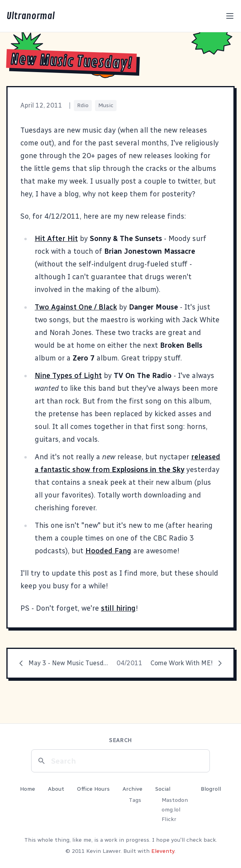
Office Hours (93, 789)
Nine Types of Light (68, 376)
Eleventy (163, 851)
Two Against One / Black (76, 307)
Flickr (169, 819)
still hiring (118, 608)
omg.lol (171, 810)
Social (163, 789)
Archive (132, 789)
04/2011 (129, 663)
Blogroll (211, 789)
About (56, 789)
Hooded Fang (108, 551)
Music (106, 105)
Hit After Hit (56, 239)
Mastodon (175, 800)
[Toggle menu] (230, 16)
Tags (135, 800)
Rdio (83, 105)
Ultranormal (31, 16)
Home (28, 789)
